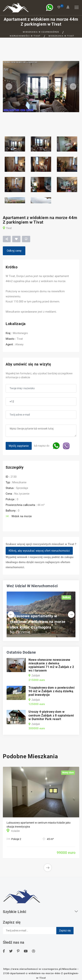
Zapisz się (65, 931)
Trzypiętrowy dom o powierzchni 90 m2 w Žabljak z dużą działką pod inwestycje (52, 691)
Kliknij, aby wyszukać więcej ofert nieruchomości (39, 551)
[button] (9, 87)
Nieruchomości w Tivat (25, 36)
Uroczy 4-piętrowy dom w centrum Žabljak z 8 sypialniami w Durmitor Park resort (51, 715)
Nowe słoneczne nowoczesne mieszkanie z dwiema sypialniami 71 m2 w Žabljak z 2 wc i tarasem (51, 665)
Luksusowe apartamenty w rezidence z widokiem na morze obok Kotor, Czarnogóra (38, 622)
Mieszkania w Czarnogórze (41, 32)
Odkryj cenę (14, 251)
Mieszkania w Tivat (61, 36)
